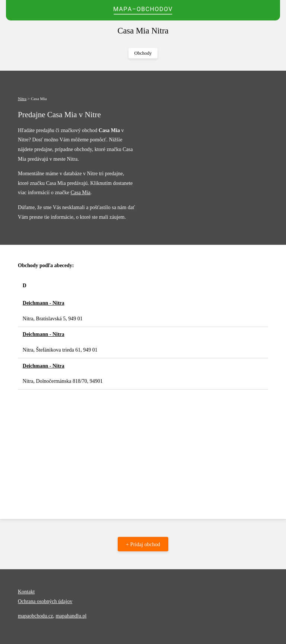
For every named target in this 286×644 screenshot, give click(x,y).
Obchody (143, 53)
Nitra (22, 99)
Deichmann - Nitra (44, 303)
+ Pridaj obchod (143, 544)
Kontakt (26, 592)
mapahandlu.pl (71, 616)
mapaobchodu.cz (35, 616)
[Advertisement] (143, 445)
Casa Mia (80, 193)
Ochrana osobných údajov (45, 601)
